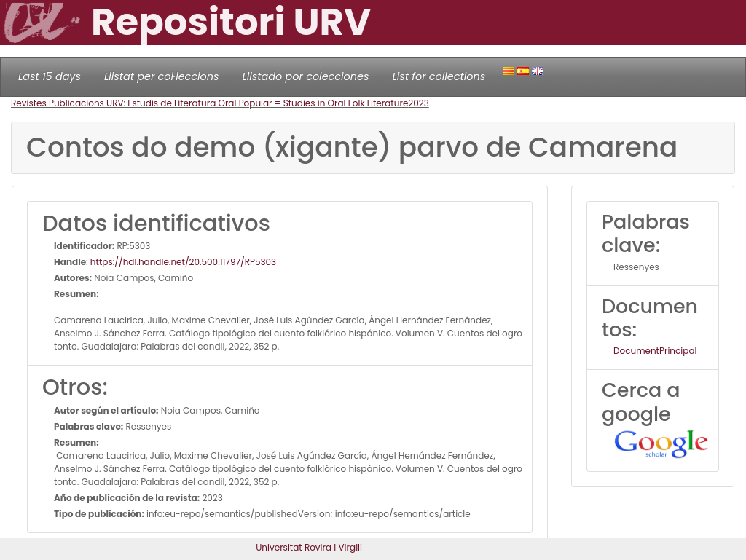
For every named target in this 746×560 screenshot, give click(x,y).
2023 (418, 103)
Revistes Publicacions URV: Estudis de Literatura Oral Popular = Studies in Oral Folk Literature (209, 103)
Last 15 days (50, 76)
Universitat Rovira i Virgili (309, 547)
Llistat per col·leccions (162, 76)
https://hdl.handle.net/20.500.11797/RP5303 (183, 262)
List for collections (439, 76)
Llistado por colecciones (306, 76)
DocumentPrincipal (655, 351)
